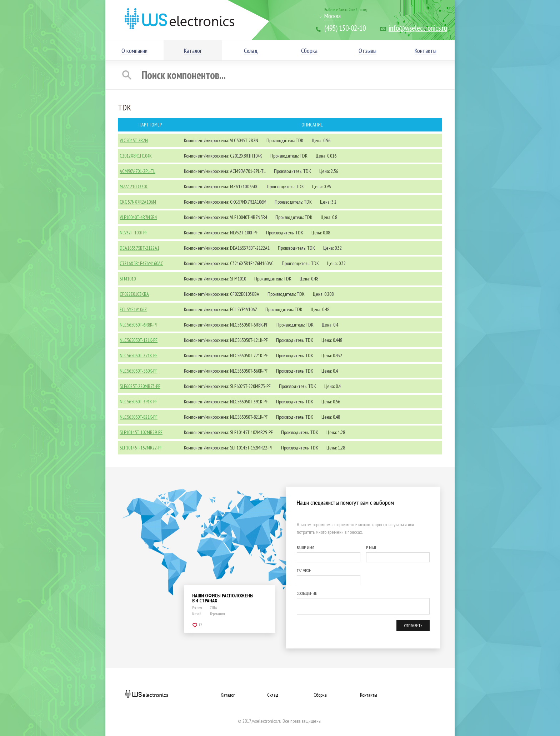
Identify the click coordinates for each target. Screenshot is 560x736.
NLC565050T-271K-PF (139, 355)
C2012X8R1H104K (136, 156)
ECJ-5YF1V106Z (133, 309)
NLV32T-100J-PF (134, 233)
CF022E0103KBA (134, 294)
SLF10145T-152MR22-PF (141, 448)
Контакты (369, 695)
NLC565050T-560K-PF (139, 371)
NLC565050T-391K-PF (139, 402)
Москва (332, 16)
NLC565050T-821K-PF (139, 417)
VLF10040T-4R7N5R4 (138, 217)
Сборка (320, 695)
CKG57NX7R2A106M (138, 202)
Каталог (228, 695)
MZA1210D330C (134, 187)
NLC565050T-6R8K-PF (139, 325)
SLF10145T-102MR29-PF (141, 432)
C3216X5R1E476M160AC (141, 263)
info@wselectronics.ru (418, 28)
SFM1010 (128, 279)
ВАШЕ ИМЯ (306, 548)
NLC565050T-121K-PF (139, 340)
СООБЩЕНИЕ (307, 593)
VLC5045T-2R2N (134, 140)
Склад (273, 695)
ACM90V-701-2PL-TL (137, 171)
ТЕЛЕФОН (304, 570)
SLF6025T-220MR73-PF (140, 386)
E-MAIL (371, 548)
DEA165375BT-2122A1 (139, 248)
